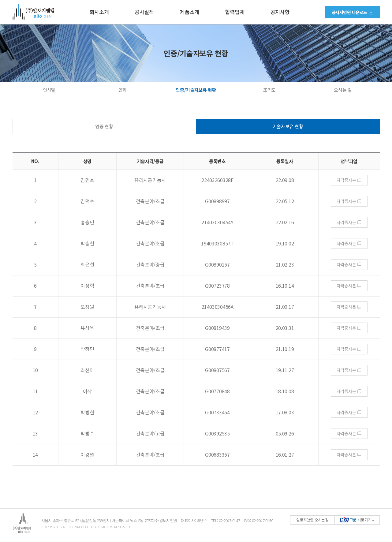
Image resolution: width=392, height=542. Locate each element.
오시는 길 (343, 90)
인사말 (49, 90)
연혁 (123, 90)
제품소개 (190, 12)
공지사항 (280, 12)
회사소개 (99, 12)
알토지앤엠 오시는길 (312, 520)
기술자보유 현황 (288, 126)
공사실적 (144, 12)
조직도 (269, 90)
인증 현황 (104, 126)
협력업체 (235, 12)
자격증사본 (346, 180)
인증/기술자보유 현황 (196, 90)
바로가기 (355, 520)
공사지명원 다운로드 (349, 12)
